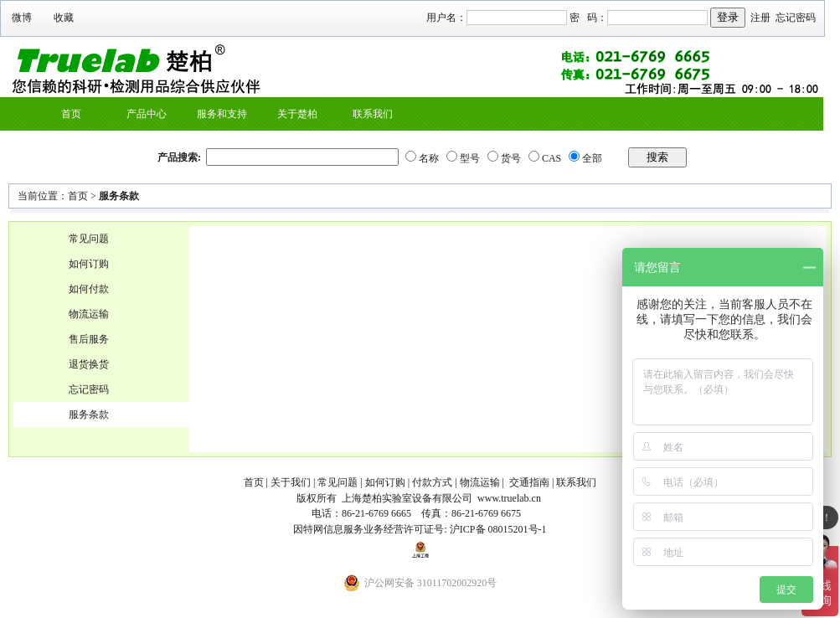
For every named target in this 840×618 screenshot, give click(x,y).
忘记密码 (796, 18)
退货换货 (89, 364)
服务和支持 (222, 114)
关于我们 (291, 482)
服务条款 (119, 196)
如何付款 (89, 289)
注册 (760, 18)
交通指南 (529, 482)
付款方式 (432, 482)
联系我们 (373, 114)
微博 (22, 18)
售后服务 (89, 339)
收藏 (64, 18)
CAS (551, 158)
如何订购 (89, 264)
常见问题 (89, 239)
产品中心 (147, 114)
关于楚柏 (297, 114)
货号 (511, 158)
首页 (71, 114)
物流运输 (89, 314)
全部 (592, 158)
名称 (429, 158)
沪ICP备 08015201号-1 (498, 529)
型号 (470, 158)
